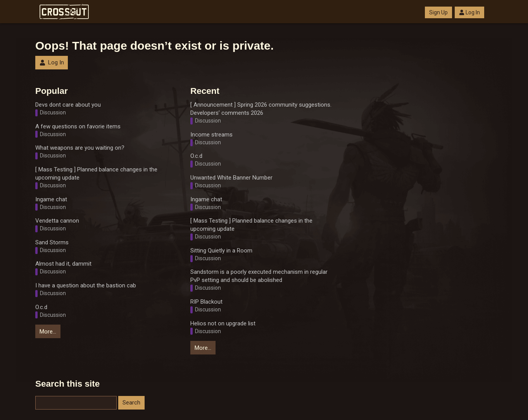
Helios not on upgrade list (223, 323)
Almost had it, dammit (63, 264)
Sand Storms (52, 242)
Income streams (211, 135)
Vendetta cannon (57, 221)
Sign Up (438, 12)
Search (131, 403)
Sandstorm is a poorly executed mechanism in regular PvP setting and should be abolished (259, 276)
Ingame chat (51, 199)
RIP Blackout (206, 302)
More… (48, 332)
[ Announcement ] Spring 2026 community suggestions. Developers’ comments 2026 (261, 109)
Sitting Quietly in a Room (221, 251)
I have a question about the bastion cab (86, 285)
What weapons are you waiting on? (80, 148)
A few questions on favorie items (78, 126)
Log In (469, 12)
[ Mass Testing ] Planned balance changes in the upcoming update (96, 174)
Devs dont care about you (68, 105)
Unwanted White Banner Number (231, 178)
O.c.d (41, 307)
